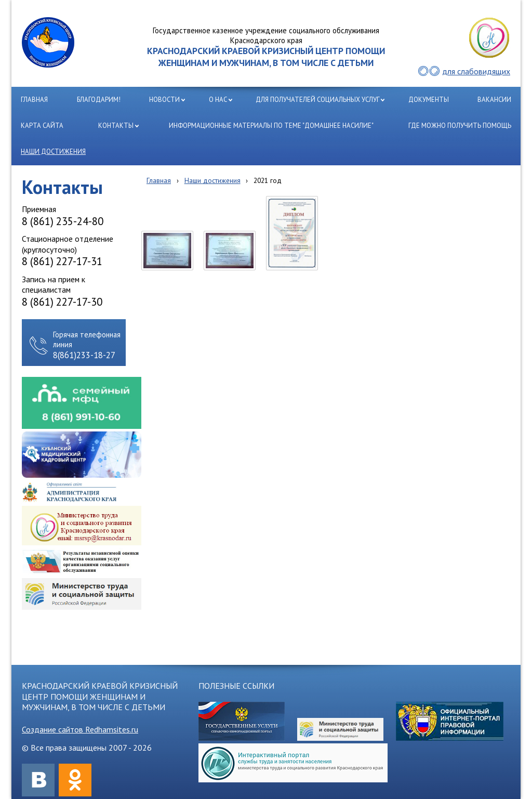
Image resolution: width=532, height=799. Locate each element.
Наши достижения (212, 180)
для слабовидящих (476, 71)
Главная (159, 180)
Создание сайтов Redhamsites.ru (80, 729)
